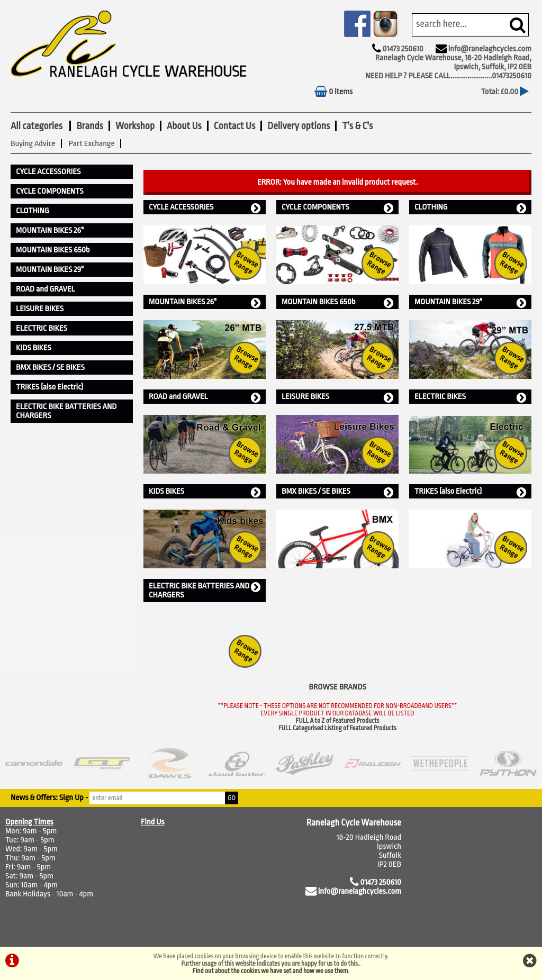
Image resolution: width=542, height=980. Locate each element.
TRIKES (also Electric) (470, 492)
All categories (37, 126)
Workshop (135, 126)
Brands (89, 126)
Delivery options (299, 126)
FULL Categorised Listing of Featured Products (337, 728)
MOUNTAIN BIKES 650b (337, 302)
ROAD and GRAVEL (205, 397)
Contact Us (234, 126)
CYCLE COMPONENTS (337, 208)
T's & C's (357, 126)
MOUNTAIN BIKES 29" (470, 302)
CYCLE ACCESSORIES (205, 208)
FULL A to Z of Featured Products (338, 721)
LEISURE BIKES (337, 397)
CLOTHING (470, 208)
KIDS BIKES (205, 492)
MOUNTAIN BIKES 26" (205, 302)
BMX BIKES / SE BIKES (337, 492)
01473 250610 (403, 49)
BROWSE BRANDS (337, 687)
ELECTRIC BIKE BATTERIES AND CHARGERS (205, 591)
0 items (333, 92)
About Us (184, 126)
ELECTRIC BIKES (470, 397)
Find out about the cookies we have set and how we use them (270, 971)
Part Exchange (92, 144)
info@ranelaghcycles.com (490, 49)
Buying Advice (33, 144)
